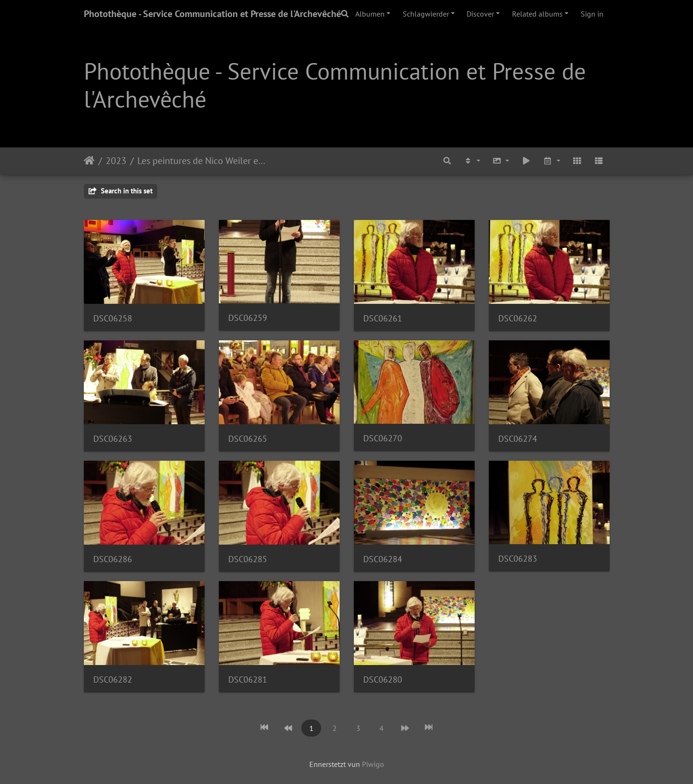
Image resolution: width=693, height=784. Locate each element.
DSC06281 (248, 679)
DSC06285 (248, 559)
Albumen (370, 14)
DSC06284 (383, 559)
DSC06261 (383, 318)
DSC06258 (113, 318)
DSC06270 (383, 438)
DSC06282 (113, 679)
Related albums (537, 14)
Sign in (592, 14)
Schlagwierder (426, 14)
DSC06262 (518, 318)
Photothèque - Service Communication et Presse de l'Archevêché (212, 14)
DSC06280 (383, 679)
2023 (116, 161)
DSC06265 (248, 439)
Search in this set (121, 191)
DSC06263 (113, 439)
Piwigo (373, 764)
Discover (480, 14)
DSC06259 (248, 318)
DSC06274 (518, 439)
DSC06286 (113, 559)
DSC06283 (518, 559)
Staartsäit (89, 161)
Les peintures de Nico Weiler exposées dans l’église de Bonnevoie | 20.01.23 (203, 161)
